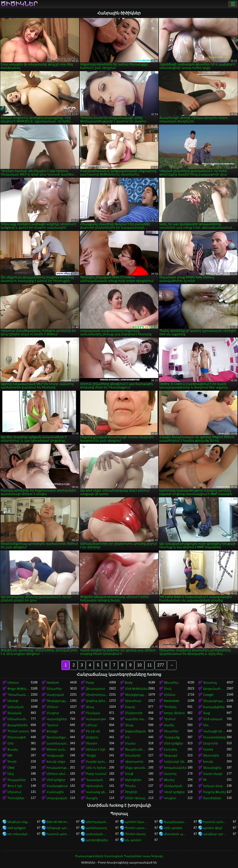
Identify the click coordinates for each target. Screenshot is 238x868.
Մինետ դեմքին (58, 774)
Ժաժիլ (169, 725)
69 (205, 780)
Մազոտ (53, 713)
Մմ (127, 737)
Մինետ (13, 683)
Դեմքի (91, 756)
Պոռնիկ (170, 707)
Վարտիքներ (57, 719)
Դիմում (170, 719)
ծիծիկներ (19, 4)
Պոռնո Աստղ (135, 834)
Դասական (94, 780)
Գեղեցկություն (58, 701)
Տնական (14, 713)
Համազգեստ (57, 786)
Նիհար (91, 725)
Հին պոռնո (173, 828)
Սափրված (55, 695)
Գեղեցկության (137, 695)
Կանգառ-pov (96, 719)
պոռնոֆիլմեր (97, 840)
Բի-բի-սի (93, 731)
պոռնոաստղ (96, 828)
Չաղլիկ (92, 798)
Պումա (130, 786)
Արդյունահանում (215, 689)
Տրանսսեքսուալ (58, 737)
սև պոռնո (133, 840)
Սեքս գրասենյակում (137, 768)
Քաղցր (52, 731)
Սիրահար (133, 701)
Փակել (13, 749)
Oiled (11, 768)
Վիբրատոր (134, 762)
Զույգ (129, 725)
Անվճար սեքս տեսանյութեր (19, 822)
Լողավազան (57, 798)
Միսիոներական (98, 695)
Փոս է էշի (15, 786)
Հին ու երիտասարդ (98, 768)
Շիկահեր (54, 689)
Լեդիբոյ (92, 737)
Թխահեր (171, 683)
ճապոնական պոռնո (176, 822)
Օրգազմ (171, 756)
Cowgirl (208, 695)
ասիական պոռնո (98, 834)
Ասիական (16, 707)
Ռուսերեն (133, 756)
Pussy (90, 683)
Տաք (207, 713)
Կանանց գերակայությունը (98, 792)
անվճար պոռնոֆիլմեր (215, 834)
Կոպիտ (170, 798)
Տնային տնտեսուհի (137, 749)
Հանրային (55, 792)
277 (161, 665)
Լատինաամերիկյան (58, 743)
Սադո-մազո (213, 774)
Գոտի (12, 762)
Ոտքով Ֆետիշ (215, 792)
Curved (208, 749)
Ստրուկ (170, 774)
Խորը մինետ (174, 713)
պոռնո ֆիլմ (213, 828)
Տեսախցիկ (212, 768)
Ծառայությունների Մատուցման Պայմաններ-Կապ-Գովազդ (119, 856)
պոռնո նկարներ (137, 822)
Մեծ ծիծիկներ (136, 689)
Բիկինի (131, 792)
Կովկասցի (55, 756)
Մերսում (14, 792)
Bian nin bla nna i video (58, 822)
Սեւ (206, 725)
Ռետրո (92, 743)
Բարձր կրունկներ (98, 762)
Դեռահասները (19, 695)
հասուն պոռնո (215, 822)
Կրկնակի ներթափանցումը (176, 762)
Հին (10, 743)
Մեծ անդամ (213, 719)
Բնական (93, 713)
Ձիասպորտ (95, 689)
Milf (10, 756)
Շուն (168, 689)
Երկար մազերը (215, 786)
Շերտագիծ (16, 737)
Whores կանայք (58, 749)
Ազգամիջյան (135, 731)
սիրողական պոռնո (98, 822)
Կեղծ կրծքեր (174, 792)
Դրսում (52, 725)
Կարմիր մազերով (137, 719)
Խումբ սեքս (56, 762)
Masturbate (171, 701)
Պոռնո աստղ (18, 731)
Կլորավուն (94, 786)
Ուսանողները (214, 737)
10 (139, 665)
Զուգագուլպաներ (215, 701)
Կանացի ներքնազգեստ (215, 731)
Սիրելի (13, 701)
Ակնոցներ (133, 780)
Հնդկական (173, 786)
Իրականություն (58, 768)
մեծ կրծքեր (17, 828)
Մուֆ (129, 774)
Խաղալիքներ (214, 707)
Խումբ (208, 762)
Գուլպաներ (17, 780)
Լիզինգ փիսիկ (98, 701)
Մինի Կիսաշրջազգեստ (137, 798)
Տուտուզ (210, 683)
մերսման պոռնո (176, 834)
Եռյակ (130, 707)
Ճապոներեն (18, 725)
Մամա (130, 743)
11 (149, 665)
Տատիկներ (212, 798)
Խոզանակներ (175, 768)
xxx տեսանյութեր (19, 834)
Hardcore (53, 683)
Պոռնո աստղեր (137, 828)
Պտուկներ (16, 798)
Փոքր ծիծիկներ (19, 689)
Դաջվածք (172, 737)
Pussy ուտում (96, 774)
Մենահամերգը (19, 719)
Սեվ (10, 774)
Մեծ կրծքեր (173, 743)
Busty (129, 683)
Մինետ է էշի (96, 749)
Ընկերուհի (134, 713)
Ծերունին (211, 756)
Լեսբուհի (211, 743)
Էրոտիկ (170, 749)
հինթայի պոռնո (58, 828)
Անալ (90, 707)
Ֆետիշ (169, 780)
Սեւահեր (171, 731)
